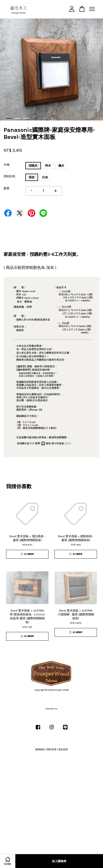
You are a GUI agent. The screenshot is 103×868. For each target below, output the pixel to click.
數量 (7, 188)
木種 (7, 165)
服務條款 (40, 749)
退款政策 (63, 749)
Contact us (51, 709)
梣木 (48, 166)
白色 (45, 177)
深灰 (32, 177)
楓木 (61, 166)
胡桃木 (33, 166)
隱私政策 (52, 749)
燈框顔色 (9, 176)
